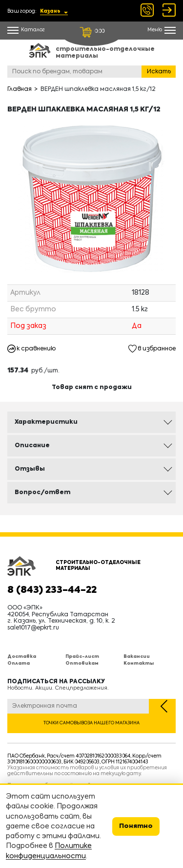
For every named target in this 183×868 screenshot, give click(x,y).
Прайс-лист (82, 657)
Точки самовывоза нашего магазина (91, 723)
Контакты (139, 663)
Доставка (22, 657)
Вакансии (137, 657)
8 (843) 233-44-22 (52, 590)
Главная (20, 89)
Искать (159, 72)
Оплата (19, 663)
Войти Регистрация (169, 10)
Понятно (136, 826)
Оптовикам (82, 663)
